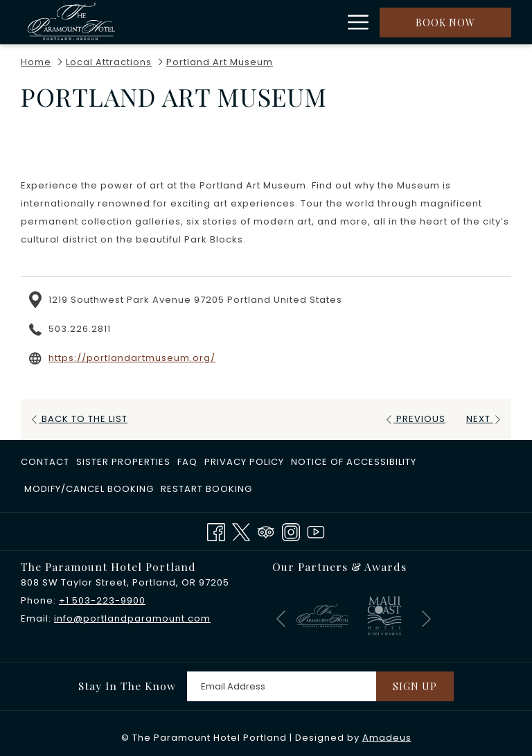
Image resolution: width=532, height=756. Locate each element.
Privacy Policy (244, 462)
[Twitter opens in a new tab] (241, 531)
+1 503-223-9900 (102, 600)
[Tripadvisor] (266, 531)
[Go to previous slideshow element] (281, 618)
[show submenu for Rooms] (275, 22)
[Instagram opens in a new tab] (291, 531)
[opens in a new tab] (323, 615)
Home (36, 62)
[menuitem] (242, 22)
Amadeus (387, 738)
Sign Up (415, 686)
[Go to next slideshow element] (426, 618)
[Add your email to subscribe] (282, 686)
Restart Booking (206, 489)
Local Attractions (109, 62)
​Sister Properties (123, 462)
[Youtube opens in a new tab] (316, 531)
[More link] (353, 22)
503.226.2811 (80, 329)
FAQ (187, 462)
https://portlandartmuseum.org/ (132, 358)
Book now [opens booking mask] (445, 23)
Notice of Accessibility (354, 462)
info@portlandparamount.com (132, 618)
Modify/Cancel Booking (89, 489)
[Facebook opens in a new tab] (216, 531)
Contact (45, 462)
